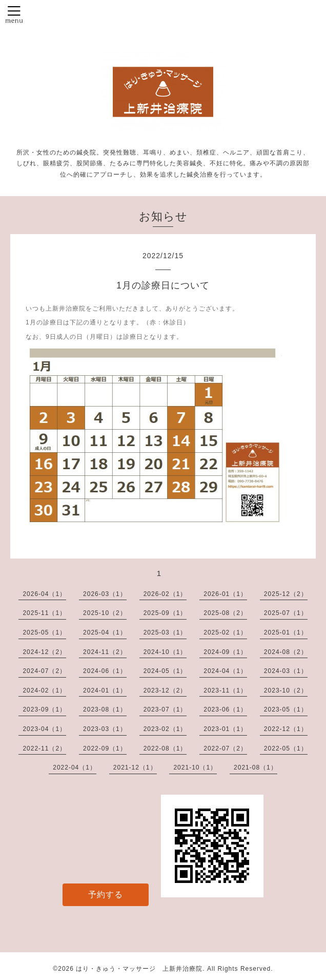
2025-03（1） (165, 632)
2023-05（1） (286, 709)
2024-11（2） (105, 652)
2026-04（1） (44, 594)
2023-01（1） (225, 729)
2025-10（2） (105, 613)
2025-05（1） (44, 632)
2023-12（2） (165, 690)
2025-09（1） (165, 613)
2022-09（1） (105, 748)
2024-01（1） (105, 690)
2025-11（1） (44, 613)
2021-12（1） (135, 767)
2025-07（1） (286, 613)
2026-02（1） (165, 594)
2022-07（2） (225, 748)
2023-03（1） (105, 729)
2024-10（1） (165, 652)
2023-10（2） (286, 690)
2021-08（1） (256, 767)
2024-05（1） (165, 671)
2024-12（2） (44, 652)
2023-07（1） (165, 709)
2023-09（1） (44, 709)
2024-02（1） (44, 690)
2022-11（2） (44, 748)
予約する (106, 895)
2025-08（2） (225, 613)
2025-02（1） (225, 632)
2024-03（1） (286, 671)
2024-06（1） (105, 671)
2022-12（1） (286, 729)
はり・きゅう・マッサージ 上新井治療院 (139, 969)
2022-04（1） (75, 767)
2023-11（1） (225, 690)
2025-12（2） (286, 594)
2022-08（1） (165, 748)
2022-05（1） (286, 748)
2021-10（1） (195, 767)
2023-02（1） (165, 729)
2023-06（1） (225, 709)
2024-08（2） (286, 652)
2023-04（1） (44, 729)
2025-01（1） (286, 632)
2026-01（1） (225, 594)
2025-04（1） (105, 632)
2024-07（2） (44, 671)
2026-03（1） (105, 594)
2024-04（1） (225, 671)
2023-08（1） (105, 709)
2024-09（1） (225, 652)
